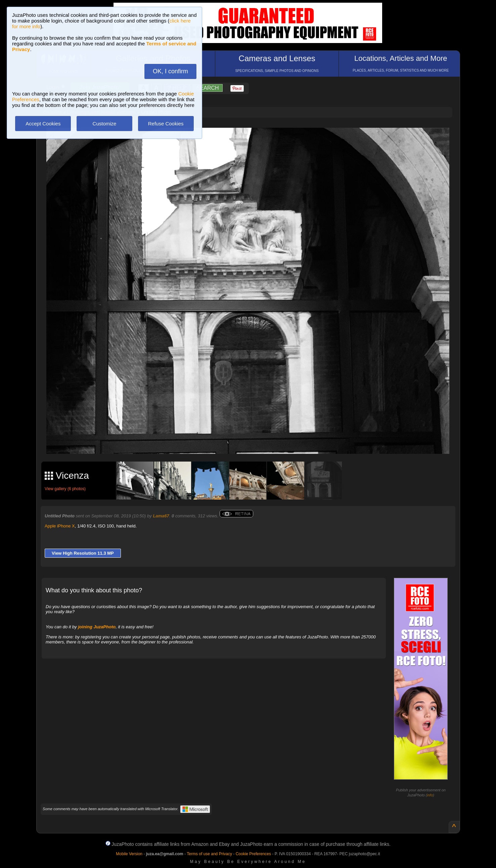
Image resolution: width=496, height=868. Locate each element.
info (430, 795)
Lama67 (161, 516)
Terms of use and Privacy (209, 854)
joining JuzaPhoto (97, 627)
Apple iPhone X (60, 526)
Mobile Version (129, 854)
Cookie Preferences (253, 854)
